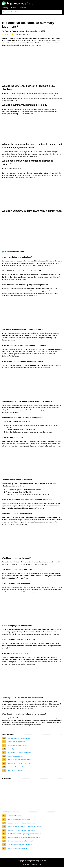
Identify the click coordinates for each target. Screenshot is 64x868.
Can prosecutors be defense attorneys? (20, 845)
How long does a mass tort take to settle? (20, 841)
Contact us (22, 8)
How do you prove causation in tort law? (20, 760)
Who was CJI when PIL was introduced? (20, 738)
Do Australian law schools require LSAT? (20, 753)
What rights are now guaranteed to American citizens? (24, 837)
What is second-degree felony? (17, 742)
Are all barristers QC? (14, 816)
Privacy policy (36, 864)
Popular (13, 8)
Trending (5, 8)
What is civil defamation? (15, 756)
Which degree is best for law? (17, 749)
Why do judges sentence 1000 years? (19, 819)
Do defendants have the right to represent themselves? (24, 834)
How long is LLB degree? (15, 771)
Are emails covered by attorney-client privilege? (22, 823)
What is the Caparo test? (15, 767)
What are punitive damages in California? (20, 763)
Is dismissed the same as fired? (17, 745)
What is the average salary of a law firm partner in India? (25, 827)
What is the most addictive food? (18, 848)
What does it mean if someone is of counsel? (21, 830)
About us (26, 864)
